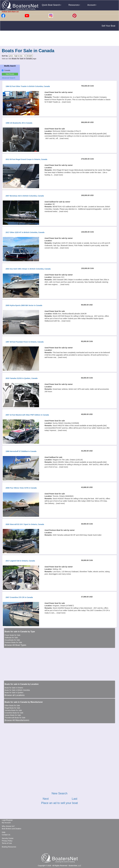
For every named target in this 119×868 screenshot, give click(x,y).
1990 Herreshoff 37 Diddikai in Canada (21, 451)
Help (4, 832)
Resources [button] (74, 5)
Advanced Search (9, 78)
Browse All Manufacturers (17, 720)
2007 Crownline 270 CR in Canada (19, 597)
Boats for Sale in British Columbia (17, 690)
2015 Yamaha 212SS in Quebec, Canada (22, 378)
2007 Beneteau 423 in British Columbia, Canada (25, 196)
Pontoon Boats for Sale (13, 642)
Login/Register (7, 820)
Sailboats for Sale (11, 638)
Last (75, 799)
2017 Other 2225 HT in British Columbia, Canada (25, 232)
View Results (10, 74)
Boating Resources (9, 847)
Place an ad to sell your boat (60, 803)
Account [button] (92, 5)
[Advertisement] (59, 39)
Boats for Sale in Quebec (14, 693)
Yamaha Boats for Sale (13, 710)
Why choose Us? (8, 826)
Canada (6, 70)
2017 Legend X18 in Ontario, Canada (20, 561)
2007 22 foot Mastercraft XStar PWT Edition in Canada (27, 415)
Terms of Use (7, 843)
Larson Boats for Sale (13, 715)
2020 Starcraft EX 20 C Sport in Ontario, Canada (25, 524)
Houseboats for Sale (12, 640)
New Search (60, 793)
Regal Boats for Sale (12, 708)
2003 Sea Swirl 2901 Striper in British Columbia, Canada (28, 269)
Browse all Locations (15, 695)
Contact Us (6, 835)
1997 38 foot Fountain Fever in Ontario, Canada (25, 342)
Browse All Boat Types (15, 645)
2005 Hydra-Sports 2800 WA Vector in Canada (24, 305)
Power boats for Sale (12, 635)
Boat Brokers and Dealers (11, 829)
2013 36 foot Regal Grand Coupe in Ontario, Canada (26, 159)
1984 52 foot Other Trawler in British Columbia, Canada (28, 86)
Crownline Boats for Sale (14, 713)
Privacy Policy (7, 841)
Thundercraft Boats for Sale (15, 718)
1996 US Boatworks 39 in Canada (19, 123)
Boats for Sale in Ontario (14, 688)
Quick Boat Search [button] (52, 5)
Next (46, 799)
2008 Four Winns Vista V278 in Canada (21, 488)
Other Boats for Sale (12, 705)
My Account (6, 823)
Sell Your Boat (108, 26)
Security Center (8, 838)
